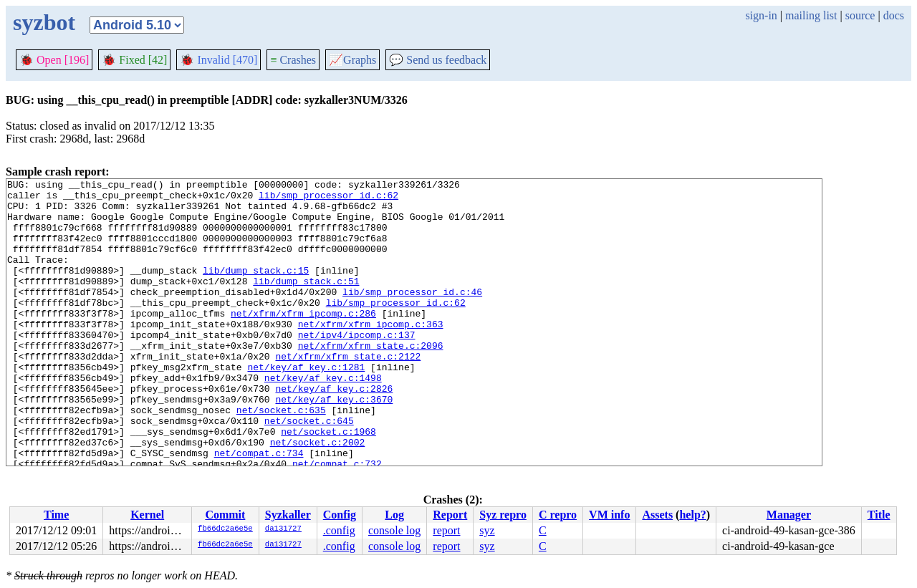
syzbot (44, 22)
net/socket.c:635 (281, 457)
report (446, 530)
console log (394, 530)
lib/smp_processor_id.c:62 (328, 199)
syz (487, 530)
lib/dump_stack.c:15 (256, 289)
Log (394, 515)
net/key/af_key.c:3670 (334, 444)
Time (56, 515)
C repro (558, 515)
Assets (657, 515)
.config (339, 530)
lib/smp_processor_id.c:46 (412, 315)
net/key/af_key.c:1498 (323, 418)
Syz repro (503, 515)
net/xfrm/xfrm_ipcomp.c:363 (371, 354)
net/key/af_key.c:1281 (306, 405)
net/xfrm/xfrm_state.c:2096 (371, 380)
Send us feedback (438, 60)
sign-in (761, 15)
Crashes (293, 60)
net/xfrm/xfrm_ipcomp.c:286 (303, 341)
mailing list (811, 15)
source (860, 15)
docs (894, 15)
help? (692, 515)
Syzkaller (288, 515)
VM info (609, 515)
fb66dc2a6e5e (225, 529)
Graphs (352, 60)
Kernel (147, 515)
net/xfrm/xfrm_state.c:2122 (348, 392)
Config (340, 515)
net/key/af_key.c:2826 (334, 431)
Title (879, 515)
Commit (225, 515)
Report (450, 515)
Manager (789, 515)
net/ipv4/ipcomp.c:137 (357, 367)
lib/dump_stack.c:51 (306, 302)
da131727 (283, 529)
